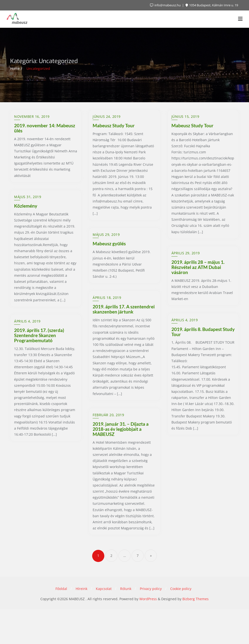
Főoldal (61, 623)
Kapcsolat (104, 623)
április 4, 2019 (185, 320)
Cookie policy (181, 623)
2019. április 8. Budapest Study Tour (203, 332)
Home (15, 69)
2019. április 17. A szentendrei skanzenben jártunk (124, 332)
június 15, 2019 (185, 116)
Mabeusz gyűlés (109, 262)
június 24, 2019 (107, 116)
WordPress (148, 633)
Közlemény (26, 262)
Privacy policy (151, 623)
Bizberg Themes (196, 633)
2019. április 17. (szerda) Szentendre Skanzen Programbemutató (39, 464)
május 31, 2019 (28, 253)
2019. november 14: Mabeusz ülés (45, 128)
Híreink (81, 623)
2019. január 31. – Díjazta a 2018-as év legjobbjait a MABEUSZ (121, 464)
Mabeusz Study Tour (114, 125)
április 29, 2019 (186, 253)
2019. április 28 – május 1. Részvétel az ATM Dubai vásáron (198, 267)
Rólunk (126, 623)
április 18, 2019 (107, 320)
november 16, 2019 (32, 116)
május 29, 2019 (106, 253)
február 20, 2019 (108, 449)
